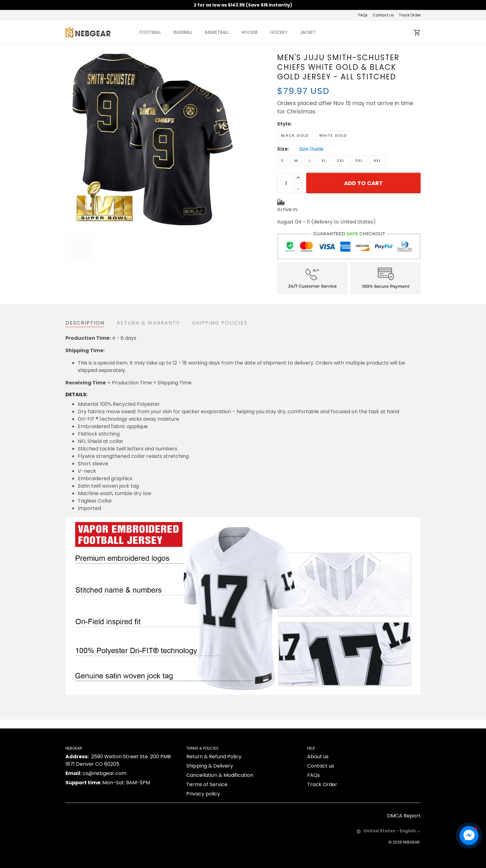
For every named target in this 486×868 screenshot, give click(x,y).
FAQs (363, 15)
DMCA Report (404, 807)
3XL (359, 139)
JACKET (308, 32)
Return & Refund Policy (214, 748)
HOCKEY (279, 32)
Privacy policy (203, 785)
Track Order (410, 15)
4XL (377, 139)
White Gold (333, 114)
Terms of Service (207, 775)
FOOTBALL (150, 32)
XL (324, 139)
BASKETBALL (217, 32)
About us (318, 748)
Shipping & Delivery (210, 757)
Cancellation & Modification (220, 766)
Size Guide (311, 127)
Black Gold (295, 114)
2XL (341, 139)
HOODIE (250, 32)
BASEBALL (183, 32)
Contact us (383, 15)
